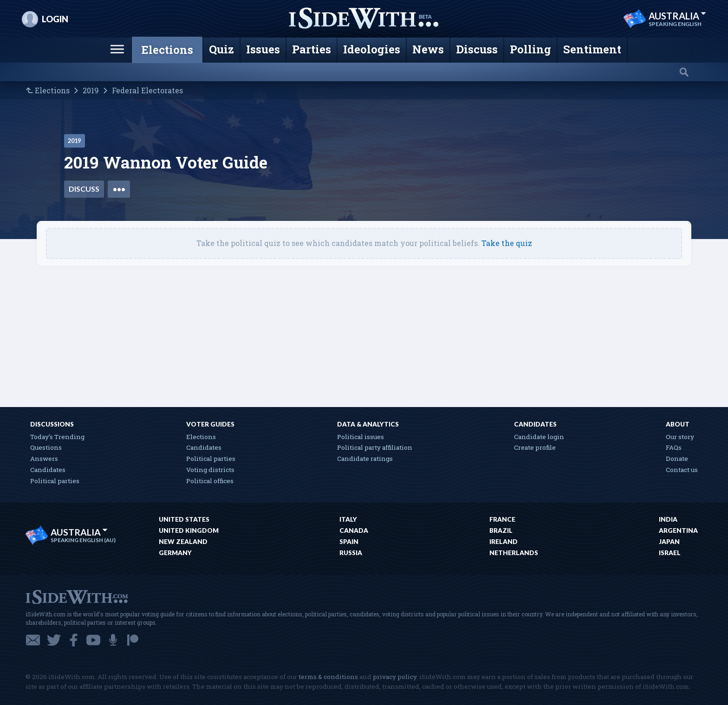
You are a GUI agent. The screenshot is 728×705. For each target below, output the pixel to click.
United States (184, 519)
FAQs (674, 447)
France (502, 519)
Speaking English (675, 24)
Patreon (133, 640)
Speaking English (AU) (83, 540)
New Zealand (183, 542)
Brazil (501, 530)
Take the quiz (507, 243)
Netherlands (514, 553)
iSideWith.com (77, 596)
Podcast (113, 640)
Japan (669, 542)
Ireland (504, 542)
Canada (354, 530)
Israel (670, 553)
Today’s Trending (57, 437)
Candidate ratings (365, 459)
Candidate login (539, 437)
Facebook (74, 640)
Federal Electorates (147, 91)
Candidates (48, 470)
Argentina (678, 530)
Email (33, 640)
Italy (348, 519)
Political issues (361, 437)
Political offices (210, 481)
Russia (351, 553)
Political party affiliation (375, 447)
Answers (44, 459)
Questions (46, 447)
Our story (680, 437)
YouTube (93, 640)
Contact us (682, 470)
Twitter (54, 640)
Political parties (55, 481)
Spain (349, 542)
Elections (52, 91)
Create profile (535, 447)
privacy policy (395, 677)
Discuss (84, 189)
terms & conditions (328, 677)
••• (119, 189)
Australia (677, 16)
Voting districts (210, 470)
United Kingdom (189, 530)
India (668, 519)
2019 (91, 91)
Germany (175, 553)
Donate (677, 459)
